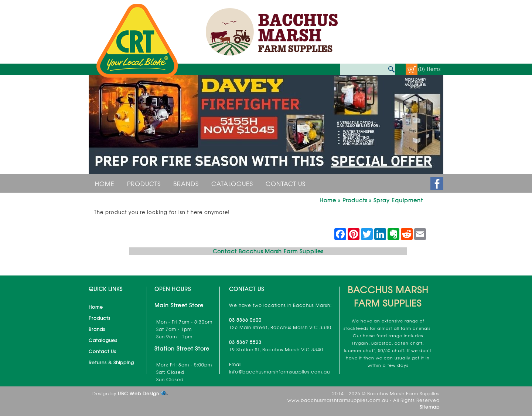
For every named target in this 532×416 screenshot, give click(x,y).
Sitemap (430, 407)
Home (105, 183)
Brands (186, 183)
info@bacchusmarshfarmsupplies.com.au (279, 372)
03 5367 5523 (245, 342)
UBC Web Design (139, 393)
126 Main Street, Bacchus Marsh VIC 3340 (280, 327)
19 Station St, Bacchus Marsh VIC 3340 (276, 349)
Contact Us (286, 183)
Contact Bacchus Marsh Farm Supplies (268, 251)
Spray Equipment (398, 200)
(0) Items (429, 69)
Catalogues (232, 183)
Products (144, 183)
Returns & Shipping (111, 362)
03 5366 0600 (245, 320)
